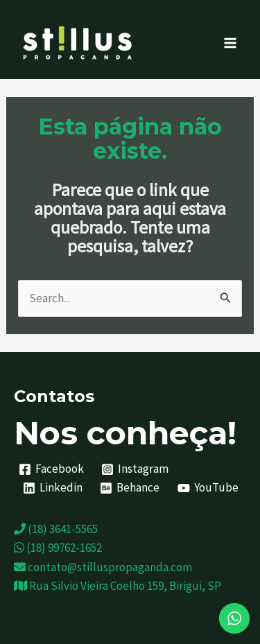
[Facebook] (51, 469)
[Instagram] (136, 469)
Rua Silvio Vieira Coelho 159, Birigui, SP (118, 586)
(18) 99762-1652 (58, 548)
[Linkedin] (53, 488)
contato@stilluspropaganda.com (103, 567)
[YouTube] (208, 488)
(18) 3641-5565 (56, 529)
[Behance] (130, 488)
